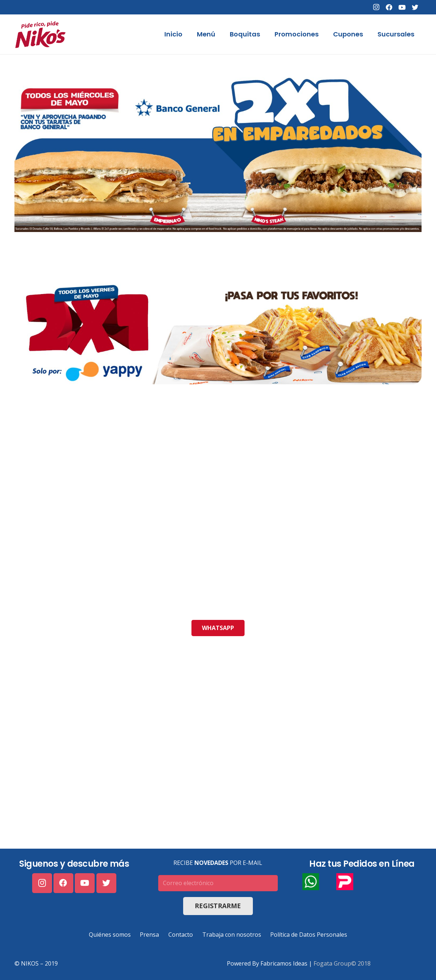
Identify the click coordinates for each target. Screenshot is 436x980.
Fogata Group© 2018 (342, 963)
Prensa (149, 935)
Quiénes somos (110, 935)
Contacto (181, 935)
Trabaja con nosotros (232, 935)
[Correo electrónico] (218, 883)
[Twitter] (415, 7)
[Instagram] (376, 7)
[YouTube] (402, 7)
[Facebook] (389, 7)
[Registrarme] (218, 906)
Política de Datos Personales (309, 935)
